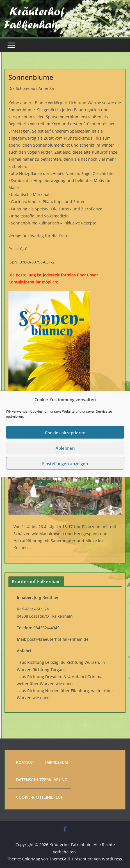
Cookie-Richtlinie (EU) (39, 797)
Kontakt (25, 762)
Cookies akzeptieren (65, 432)
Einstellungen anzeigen (65, 463)
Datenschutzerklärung (42, 780)
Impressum (57, 762)
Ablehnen (65, 448)
